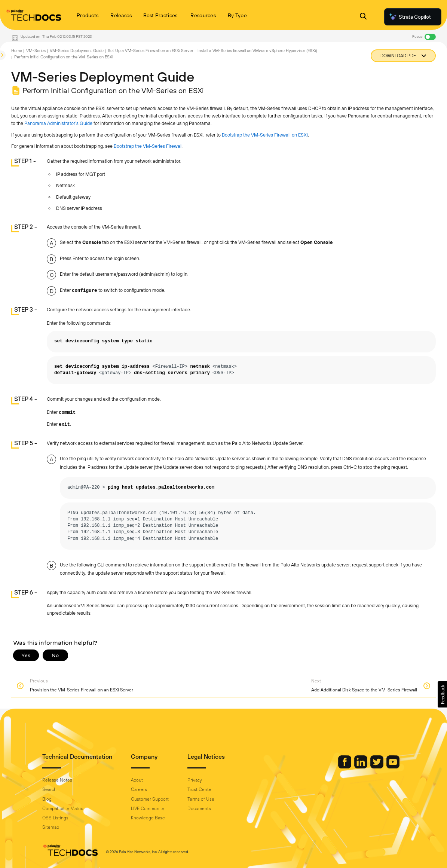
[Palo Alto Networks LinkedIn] (361, 767)
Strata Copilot (410, 17)
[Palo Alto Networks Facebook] (345, 767)
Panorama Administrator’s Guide (58, 123)
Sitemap (51, 827)
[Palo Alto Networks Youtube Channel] (393, 767)
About (137, 780)
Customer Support (150, 799)
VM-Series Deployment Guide (77, 51)
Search (49, 789)
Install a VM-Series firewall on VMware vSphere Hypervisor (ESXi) (257, 51)
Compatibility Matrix (62, 809)
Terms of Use (201, 799)
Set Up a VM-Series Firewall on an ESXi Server (151, 51)
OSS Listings (55, 818)
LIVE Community (148, 809)
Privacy (195, 780)
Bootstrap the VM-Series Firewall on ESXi (265, 135)
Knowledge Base (148, 818)
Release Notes (57, 780)
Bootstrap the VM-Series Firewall (148, 146)
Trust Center (200, 789)
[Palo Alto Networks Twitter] (377, 767)
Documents (199, 809)
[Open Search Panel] (363, 17)
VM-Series (36, 51)
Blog (47, 799)
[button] (442, 694)
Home (17, 51)
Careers (139, 789)
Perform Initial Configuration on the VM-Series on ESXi (64, 57)
